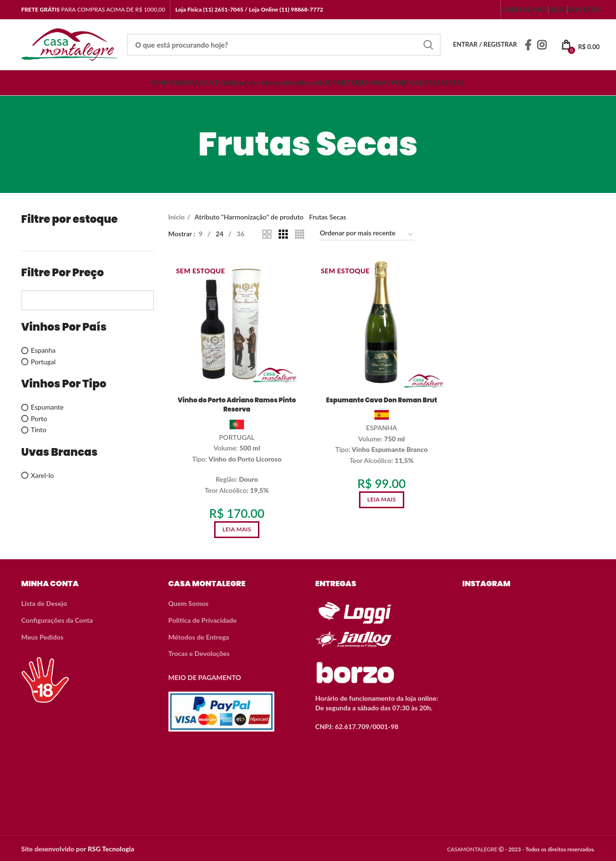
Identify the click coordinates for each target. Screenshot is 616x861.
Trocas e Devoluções (199, 652)
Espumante (47, 407)
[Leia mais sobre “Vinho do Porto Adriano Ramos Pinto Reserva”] (236, 530)
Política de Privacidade (203, 619)
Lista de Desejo (44, 602)
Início (177, 217)
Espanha (43, 350)
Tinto (38, 430)
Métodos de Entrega (199, 636)
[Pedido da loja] (367, 235)
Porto (39, 418)
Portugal (43, 362)
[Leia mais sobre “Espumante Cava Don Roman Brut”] (382, 500)
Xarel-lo (42, 475)
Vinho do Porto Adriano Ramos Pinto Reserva (236, 405)
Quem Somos (189, 602)
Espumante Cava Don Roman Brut (382, 400)
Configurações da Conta (57, 619)
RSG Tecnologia (111, 847)
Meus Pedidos (42, 636)
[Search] (284, 45)
